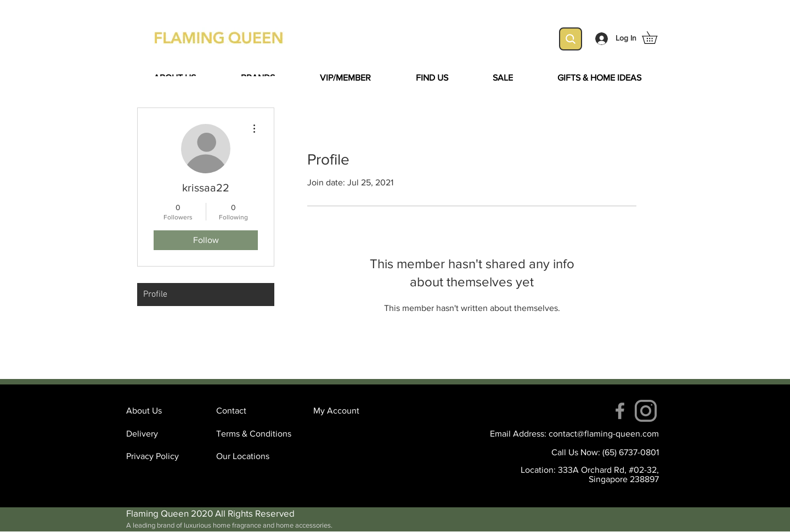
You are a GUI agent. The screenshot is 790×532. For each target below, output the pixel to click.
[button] (656, 38)
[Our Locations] (255, 456)
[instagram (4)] (646, 411)
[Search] (571, 39)
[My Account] (352, 411)
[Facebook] (620, 411)
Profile (155, 295)
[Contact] (255, 411)
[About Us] (165, 411)
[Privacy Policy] (165, 456)
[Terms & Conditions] (255, 434)
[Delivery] (165, 434)
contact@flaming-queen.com (604, 434)
